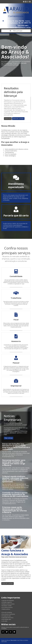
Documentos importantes (8, 614)
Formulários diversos (7, 607)
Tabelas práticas (6, 609)
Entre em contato (18, 119)
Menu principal (16, 31)
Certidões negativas (7, 602)
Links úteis (4, 621)
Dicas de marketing (7, 612)
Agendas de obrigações (8, 601)
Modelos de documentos (8, 604)
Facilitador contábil (6, 606)
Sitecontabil (13, 640)
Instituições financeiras (7, 618)
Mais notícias (9, 438)
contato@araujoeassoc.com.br (20, 28)
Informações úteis (6, 619)
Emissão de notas (6, 616)
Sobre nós (8, 119)
